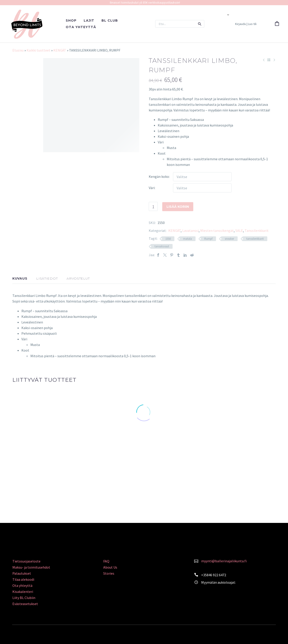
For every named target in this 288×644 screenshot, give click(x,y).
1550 (168, 239)
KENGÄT (60, 50)
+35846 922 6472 (214, 575)
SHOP (71, 20)
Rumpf (208, 239)
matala (188, 239)
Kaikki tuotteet (38, 50)
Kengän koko (159, 176)
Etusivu (18, 50)
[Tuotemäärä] (153, 206)
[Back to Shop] (269, 60)
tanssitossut (162, 246)
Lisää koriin (178, 206)
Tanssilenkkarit (257, 230)
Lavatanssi (190, 230)
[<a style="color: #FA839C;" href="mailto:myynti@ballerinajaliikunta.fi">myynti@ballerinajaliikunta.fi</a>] (196, 560)
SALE (239, 230)
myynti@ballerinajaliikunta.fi (224, 561)
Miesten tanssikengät (217, 230)
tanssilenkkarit (255, 239)
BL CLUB (110, 20)
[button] (200, 24)
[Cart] (277, 24)
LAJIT (89, 20)
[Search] (180, 24)
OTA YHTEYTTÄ (81, 27)
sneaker (229, 239)
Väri (152, 188)
